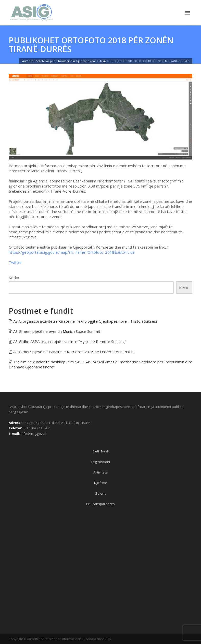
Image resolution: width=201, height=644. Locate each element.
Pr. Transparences (100, 504)
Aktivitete (100, 472)
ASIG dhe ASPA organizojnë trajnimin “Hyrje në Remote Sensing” (70, 341)
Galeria (101, 493)
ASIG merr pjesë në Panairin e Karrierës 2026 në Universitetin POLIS (74, 352)
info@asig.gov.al (33, 434)
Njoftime (101, 483)
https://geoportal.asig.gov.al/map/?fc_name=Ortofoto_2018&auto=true (72, 252)
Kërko (14, 278)
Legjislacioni (101, 462)
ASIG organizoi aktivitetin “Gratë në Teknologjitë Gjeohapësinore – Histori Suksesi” (86, 321)
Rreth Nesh (100, 451)
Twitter (15, 262)
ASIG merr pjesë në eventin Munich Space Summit (57, 331)
